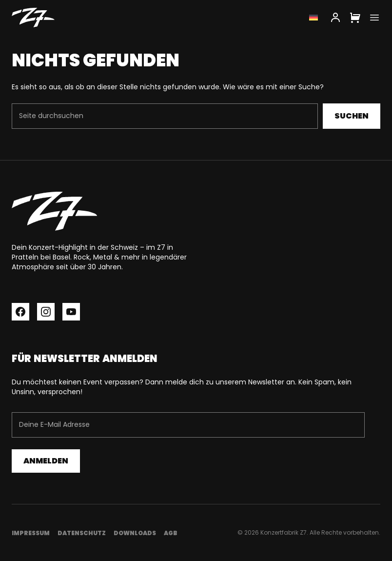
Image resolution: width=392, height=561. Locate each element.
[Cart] (355, 18)
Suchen (352, 116)
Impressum (31, 533)
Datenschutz (82, 533)
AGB (171, 533)
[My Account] (335, 18)
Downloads (135, 533)
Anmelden (46, 461)
